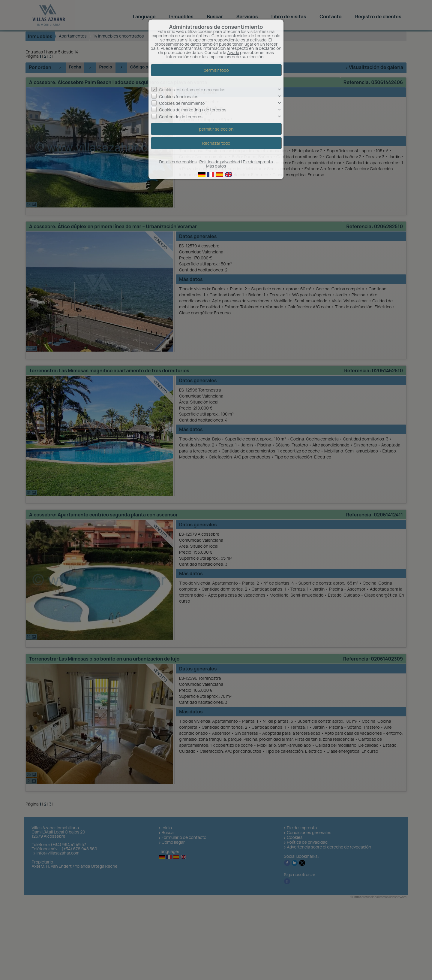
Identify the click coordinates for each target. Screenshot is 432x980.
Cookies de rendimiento (182, 103)
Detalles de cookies (178, 162)
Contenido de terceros (181, 117)
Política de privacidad (220, 162)
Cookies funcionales (179, 97)
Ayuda (233, 52)
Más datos (216, 166)
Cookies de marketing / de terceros (193, 110)
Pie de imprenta (258, 162)
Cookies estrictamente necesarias (192, 90)
